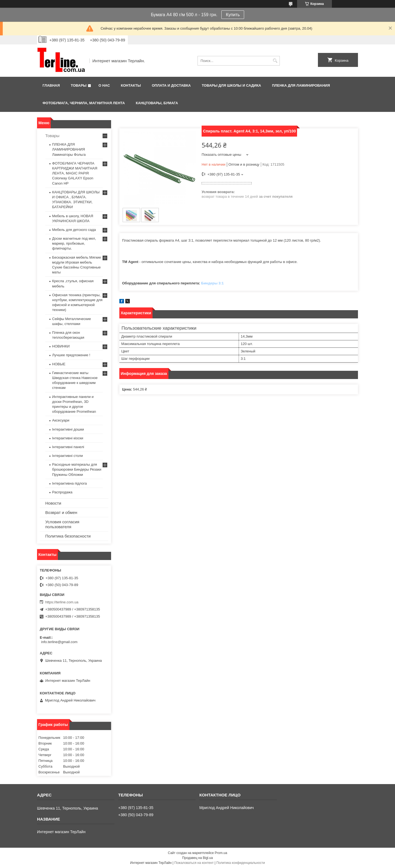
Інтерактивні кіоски (68, 438)
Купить (233, 15)
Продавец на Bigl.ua (198, 858)
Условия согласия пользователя (62, 524)
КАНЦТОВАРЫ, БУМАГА (157, 103)
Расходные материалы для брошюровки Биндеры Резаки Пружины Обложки (77, 469)
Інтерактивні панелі (68, 447)
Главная (51, 85)
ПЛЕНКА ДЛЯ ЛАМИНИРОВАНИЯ (301, 85)
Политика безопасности (68, 536)
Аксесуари (61, 420)
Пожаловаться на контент (194, 863)
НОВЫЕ (59, 364)
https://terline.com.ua (62, 602)
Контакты (131, 85)
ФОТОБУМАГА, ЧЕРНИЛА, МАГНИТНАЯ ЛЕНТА (84, 103)
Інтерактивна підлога (69, 483)
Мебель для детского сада (74, 230)
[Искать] (275, 61)
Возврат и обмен (61, 512)
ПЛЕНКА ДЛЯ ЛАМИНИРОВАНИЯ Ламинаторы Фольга (69, 149)
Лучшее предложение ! (71, 355)
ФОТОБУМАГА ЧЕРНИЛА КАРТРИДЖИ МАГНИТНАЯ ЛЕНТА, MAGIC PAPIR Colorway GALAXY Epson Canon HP (75, 173)
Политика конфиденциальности (241, 863)
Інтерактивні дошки (68, 429)
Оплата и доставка (171, 85)
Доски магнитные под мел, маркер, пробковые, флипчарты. (74, 243)
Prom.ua (221, 853)
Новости (53, 503)
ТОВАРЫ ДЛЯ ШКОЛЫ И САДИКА (231, 85)
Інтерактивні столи (67, 456)
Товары (79, 85)
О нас (104, 85)
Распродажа (62, 492)
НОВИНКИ (61, 346)
